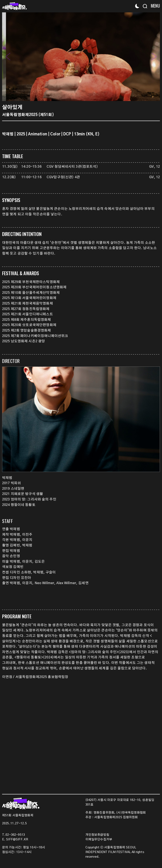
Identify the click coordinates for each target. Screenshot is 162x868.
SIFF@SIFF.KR (17, 840)
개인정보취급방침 (97, 835)
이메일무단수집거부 (99, 840)
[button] (154, 57)
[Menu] (154, 6)
